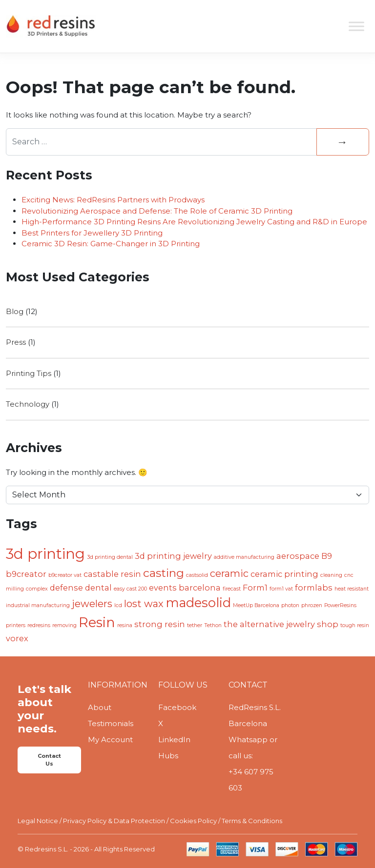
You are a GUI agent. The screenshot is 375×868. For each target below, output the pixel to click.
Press (16, 342)
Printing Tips (29, 373)
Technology (28, 404)
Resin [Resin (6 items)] (97, 622)
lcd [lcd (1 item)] (118, 605)
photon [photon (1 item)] (290, 605)
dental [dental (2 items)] (98, 588)
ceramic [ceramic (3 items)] (229, 573)
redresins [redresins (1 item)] (39, 625)
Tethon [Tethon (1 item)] (213, 625)
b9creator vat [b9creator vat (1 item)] (65, 575)
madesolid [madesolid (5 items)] (198, 602)
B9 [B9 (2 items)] (327, 556)
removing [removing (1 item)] (64, 625)
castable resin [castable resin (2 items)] (112, 574)
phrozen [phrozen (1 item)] (312, 605)
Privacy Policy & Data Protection (114, 821)
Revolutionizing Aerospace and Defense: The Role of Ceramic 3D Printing (157, 211)
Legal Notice (38, 821)
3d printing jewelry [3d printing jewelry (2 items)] (173, 556)
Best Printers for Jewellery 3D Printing (92, 233)
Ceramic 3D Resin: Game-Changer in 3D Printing (111, 244)
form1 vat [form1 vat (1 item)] (281, 589)
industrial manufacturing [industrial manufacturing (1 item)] (38, 605)
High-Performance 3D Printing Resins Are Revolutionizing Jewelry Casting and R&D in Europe (194, 222)
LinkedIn (174, 740)
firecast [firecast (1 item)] (232, 589)
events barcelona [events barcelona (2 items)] (185, 588)
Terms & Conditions (252, 821)
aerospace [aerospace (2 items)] (298, 556)
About (100, 707)
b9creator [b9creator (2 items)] (26, 574)
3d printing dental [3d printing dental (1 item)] (110, 557)
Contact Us (49, 760)
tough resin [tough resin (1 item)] (355, 625)
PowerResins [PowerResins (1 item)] (340, 605)
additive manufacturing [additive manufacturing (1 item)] (244, 557)
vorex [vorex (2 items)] (17, 638)
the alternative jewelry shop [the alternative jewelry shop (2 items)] (281, 624)
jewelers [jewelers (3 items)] (92, 604)
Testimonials (111, 723)
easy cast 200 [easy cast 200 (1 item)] (130, 589)
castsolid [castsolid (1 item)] (197, 575)
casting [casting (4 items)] (164, 573)
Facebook (177, 707)
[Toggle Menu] (356, 26)
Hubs (168, 756)
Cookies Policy (193, 821)
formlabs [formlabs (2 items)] (314, 588)
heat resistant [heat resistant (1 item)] (352, 589)
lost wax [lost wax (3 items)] (144, 604)
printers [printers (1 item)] (16, 625)
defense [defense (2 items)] (66, 588)
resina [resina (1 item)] (125, 625)
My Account (110, 740)
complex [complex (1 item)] (37, 589)
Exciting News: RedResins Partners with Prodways (113, 200)
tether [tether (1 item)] (195, 625)
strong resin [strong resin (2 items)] (160, 624)
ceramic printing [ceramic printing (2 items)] (284, 574)
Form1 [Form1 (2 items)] (255, 588)
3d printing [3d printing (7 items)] (45, 554)
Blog (15, 311)
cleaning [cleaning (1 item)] (331, 575)
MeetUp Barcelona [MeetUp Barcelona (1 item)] (256, 605)
